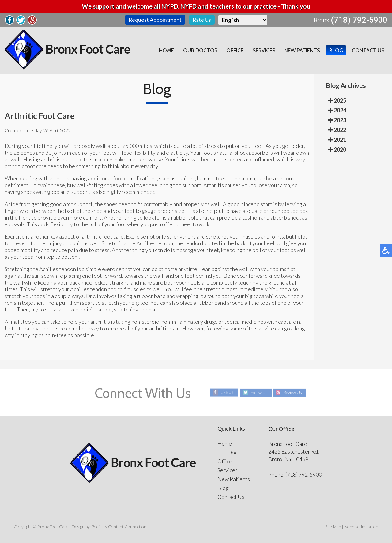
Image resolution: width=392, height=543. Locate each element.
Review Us (294, 393)
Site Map (333, 527)
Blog (335, 51)
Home (162, 51)
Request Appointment (155, 20)
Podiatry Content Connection (119, 527)
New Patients (301, 51)
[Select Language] (243, 20)
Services (261, 51)
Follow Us (258, 393)
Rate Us (202, 20)
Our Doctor (196, 51)
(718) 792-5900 (359, 20)
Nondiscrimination (361, 527)
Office (232, 51)
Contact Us (368, 51)
